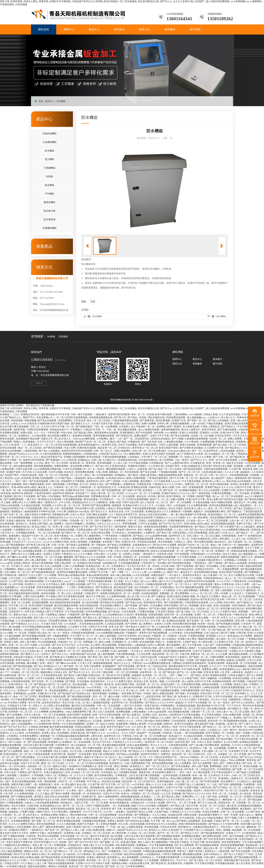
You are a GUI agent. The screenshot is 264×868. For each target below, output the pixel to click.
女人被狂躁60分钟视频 (131, 687)
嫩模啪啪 (69, 557)
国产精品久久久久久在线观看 (90, 557)
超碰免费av (15, 536)
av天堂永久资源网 (156, 803)
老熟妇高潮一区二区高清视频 (242, 663)
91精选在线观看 (42, 754)
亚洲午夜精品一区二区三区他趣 (46, 557)
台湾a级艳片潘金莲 (16, 866)
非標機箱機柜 (49, 228)
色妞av (188, 457)
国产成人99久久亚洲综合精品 (111, 466)
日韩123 (165, 830)
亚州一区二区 (128, 548)
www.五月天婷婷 (210, 760)
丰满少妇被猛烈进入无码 (194, 466)
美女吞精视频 (165, 542)
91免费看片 (22, 800)
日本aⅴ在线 (10, 772)
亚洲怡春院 (109, 754)
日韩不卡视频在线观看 (98, 806)
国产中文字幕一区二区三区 (184, 478)
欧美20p (165, 778)
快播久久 (64, 815)
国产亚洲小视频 (158, 609)
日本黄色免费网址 (29, 736)
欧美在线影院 (94, 457)
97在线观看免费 (34, 508)
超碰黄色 (5, 512)
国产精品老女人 (40, 818)
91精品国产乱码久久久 (111, 454)
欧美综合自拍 (117, 512)
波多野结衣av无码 (96, 481)
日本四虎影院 (179, 721)
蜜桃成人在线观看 (58, 866)
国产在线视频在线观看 (204, 627)
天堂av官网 (70, 448)
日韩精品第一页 (88, 487)
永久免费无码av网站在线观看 (72, 718)
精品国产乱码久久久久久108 (24, 454)
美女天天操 (69, 703)
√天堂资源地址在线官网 (141, 518)
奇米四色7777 (83, 493)
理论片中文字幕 (22, 854)
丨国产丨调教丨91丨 (120, 572)
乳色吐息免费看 (211, 812)
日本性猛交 (107, 772)
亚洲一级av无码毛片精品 (244, 421)
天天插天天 (17, 566)
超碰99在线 (155, 487)
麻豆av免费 (168, 487)
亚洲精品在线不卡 (59, 430)
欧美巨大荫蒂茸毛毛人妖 (250, 490)
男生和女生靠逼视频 (253, 706)
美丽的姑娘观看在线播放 (244, 551)
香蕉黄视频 (141, 615)
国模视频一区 (176, 457)
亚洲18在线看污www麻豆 (33, 648)
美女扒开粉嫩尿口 (75, 524)
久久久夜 (145, 596)
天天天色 (27, 472)
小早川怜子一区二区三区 (154, 457)
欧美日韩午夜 (59, 754)
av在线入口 (214, 417)
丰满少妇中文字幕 (196, 499)
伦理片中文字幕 (243, 487)
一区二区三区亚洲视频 (127, 672)
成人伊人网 (133, 596)
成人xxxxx (146, 581)
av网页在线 (251, 466)
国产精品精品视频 (23, 666)
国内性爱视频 (163, 421)
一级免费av (120, 812)
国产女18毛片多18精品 (239, 630)
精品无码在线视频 (134, 854)
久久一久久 (40, 433)
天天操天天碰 (57, 490)
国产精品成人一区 (117, 700)
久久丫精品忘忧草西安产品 (48, 457)
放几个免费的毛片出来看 (190, 454)
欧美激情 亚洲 (248, 484)
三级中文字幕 (81, 803)
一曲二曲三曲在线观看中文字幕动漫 (188, 515)
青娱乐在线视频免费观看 (61, 863)
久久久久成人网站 (164, 785)
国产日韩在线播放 (181, 766)
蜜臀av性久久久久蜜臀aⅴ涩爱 (122, 791)
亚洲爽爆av (114, 694)
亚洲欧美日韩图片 (138, 466)
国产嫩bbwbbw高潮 (18, 557)
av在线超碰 (179, 505)
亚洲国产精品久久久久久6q (219, 487)
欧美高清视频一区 (51, 593)
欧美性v (235, 484)
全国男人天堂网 (52, 554)
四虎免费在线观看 (176, 417)
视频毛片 (199, 512)
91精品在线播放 (215, 424)
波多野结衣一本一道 (151, 672)
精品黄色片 (22, 718)
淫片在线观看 (182, 554)
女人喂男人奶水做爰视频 (141, 642)
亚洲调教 (255, 493)
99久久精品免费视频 (12, 851)
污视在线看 (107, 672)
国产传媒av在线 (134, 603)
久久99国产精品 (63, 478)
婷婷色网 (159, 433)
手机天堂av (226, 827)
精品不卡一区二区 (160, 499)
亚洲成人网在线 (22, 563)
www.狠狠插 (196, 414)
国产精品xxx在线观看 (236, 563)
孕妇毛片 (183, 851)
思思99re (195, 599)
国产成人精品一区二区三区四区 (166, 469)
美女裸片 (107, 690)
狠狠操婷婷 (241, 478)
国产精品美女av (234, 448)
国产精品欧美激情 (193, 469)
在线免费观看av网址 (215, 512)
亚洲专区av (211, 851)
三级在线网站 (181, 414)
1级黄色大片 (51, 502)
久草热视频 (38, 775)
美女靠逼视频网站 (59, 690)
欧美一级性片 (48, 663)
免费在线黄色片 (124, 848)
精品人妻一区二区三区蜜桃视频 (239, 596)
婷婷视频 (243, 612)
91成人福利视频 (131, 481)
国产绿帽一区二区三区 (127, 657)
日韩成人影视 (211, 414)
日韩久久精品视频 (169, 445)
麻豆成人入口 (46, 487)
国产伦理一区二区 (10, 457)
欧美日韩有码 (209, 430)
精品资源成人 (28, 590)
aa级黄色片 (47, 548)
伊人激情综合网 (191, 427)
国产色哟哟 (131, 624)
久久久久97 (216, 666)
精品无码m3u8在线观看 (239, 481)
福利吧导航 (20, 430)
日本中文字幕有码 (127, 636)
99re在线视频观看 (47, 642)
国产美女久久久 (100, 512)
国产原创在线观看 (38, 742)
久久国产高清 (16, 581)
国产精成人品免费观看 (78, 545)
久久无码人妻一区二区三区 (67, 505)
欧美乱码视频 (251, 766)
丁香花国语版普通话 (158, 478)
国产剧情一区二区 (197, 421)
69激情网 (189, 863)
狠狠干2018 (137, 806)
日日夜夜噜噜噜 (105, 475)
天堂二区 (35, 427)
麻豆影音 (109, 684)
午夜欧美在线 (111, 539)
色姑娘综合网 (175, 815)
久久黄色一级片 (75, 791)
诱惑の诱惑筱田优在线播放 (193, 824)
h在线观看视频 (225, 857)
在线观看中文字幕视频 (73, 481)
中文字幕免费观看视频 (19, 518)
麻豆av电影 (114, 697)
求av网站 (139, 709)
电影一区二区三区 (48, 475)
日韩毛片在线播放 (131, 697)
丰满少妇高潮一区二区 (96, 739)
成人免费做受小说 (14, 639)
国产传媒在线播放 (132, 739)
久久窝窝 (30, 678)
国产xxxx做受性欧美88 (177, 463)
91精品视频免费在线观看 (126, 421)
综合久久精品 (230, 554)
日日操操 (97, 721)
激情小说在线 (39, 778)
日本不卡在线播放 (128, 445)
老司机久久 (22, 524)
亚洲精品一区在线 (209, 433)
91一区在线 (148, 414)
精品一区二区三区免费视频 (38, 751)
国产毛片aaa (246, 757)
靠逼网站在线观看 (82, 436)
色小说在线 (144, 636)
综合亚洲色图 (126, 815)
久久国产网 (235, 469)
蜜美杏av (167, 727)
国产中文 (92, 584)
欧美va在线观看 (222, 606)
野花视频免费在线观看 (236, 721)
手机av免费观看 (237, 760)
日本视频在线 (157, 463)
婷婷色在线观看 (211, 684)
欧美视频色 (29, 442)
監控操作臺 (49, 211)
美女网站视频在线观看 (114, 745)
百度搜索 (63, 337)
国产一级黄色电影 (201, 493)
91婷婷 (143, 809)
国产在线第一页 (40, 681)
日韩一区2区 (58, 545)
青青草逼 (91, 463)
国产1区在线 (156, 769)
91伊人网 (62, 512)
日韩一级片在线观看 (82, 414)
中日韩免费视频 (54, 660)
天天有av (132, 609)
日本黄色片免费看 (18, 703)
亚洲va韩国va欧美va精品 (24, 487)
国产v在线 (116, 660)
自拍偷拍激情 (135, 533)
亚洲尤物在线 (78, 733)
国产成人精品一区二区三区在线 (230, 445)
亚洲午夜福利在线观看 (63, 809)
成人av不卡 (51, 839)
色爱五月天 (47, 439)
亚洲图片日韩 (229, 490)
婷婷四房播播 (32, 639)
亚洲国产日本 (179, 421)
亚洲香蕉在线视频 (73, 709)
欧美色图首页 (163, 618)
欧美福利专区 (87, 609)
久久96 (41, 584)
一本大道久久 (174, 575)
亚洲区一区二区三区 (205, 615)
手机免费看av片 (45, 417)
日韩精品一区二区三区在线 (204, 757)
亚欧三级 (96, 460)
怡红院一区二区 (218, 439)
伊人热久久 (133, 690)
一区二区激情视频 (10, 748)
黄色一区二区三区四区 (57, 463)
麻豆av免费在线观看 (163, 694)
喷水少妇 (71, 721)
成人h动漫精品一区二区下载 (220, 454)
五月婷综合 (214, 775)
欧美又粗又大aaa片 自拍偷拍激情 (101, 778)
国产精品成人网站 (84, 433)
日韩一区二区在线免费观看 (220, 621)
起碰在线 (143, 469)
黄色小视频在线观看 (34, 484)
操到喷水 (39, 797)
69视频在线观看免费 (157, 584)
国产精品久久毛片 (190, 833)
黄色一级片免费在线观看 (201, 542)
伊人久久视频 (99, 700)
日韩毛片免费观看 (172, 854)
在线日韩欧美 (239, 606)
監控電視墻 (49, 219)
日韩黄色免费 (59, 697)
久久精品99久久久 (179, 748)
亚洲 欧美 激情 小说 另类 (217, 672)
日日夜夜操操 (249, 833)
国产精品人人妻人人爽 (73, 830)
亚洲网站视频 (123, 712)
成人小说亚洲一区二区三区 (155, 502)
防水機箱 (61, 101)
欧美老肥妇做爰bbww (90, 445)
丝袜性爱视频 (11, 648)
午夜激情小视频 (253, 651)
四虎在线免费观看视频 (221, 505)
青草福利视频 (105, 463)
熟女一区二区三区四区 (99, 421)
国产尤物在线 (76, 621)
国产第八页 (120, 417)
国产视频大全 (235, 709)
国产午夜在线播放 (134, 748)
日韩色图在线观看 (21, 681)
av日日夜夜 (45, 645)
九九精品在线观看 (31, 505)
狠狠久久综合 (25, 569)
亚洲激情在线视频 (65, 530)
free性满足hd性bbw (115, 478)
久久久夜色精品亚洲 (209, 557)
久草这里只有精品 (166, 612)
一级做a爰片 (101, 414)
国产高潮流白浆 (125, 436)
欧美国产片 (177, 830)
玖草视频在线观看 (26, 533)
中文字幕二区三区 (19, 606)
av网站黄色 (237, 672)
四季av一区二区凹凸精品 (13, 766)
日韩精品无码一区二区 (229, 627)
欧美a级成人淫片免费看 (240, 636)
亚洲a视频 (5, 542)
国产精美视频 (112, 548)
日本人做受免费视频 (187, 590)
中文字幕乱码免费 (191, 669)
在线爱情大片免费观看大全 (83, 766)
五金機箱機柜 (49, 142)
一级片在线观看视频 (194, 733)
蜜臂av (24, 748)
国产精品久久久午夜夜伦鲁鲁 (144, 751)
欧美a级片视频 (129, 842)
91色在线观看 (129, 612)
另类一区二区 (147, 690)
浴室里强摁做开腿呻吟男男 (224, 518)
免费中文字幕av (245, 524)
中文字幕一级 (158, 621)
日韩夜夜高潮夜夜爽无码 (43, 718)
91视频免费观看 (15, 803)
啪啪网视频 (236, 785)
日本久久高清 (78, 515)
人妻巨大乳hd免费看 (34, 596)
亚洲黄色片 (24, 436)
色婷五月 (67, 684)
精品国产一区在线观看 (149, 733)
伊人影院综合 (55, 854)
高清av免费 (212, 499)
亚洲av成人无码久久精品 (127, 424)
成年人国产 (219, 763)
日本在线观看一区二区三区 (75, 836)
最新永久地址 (136, 527)
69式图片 (76, 797)
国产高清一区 (171, 490)
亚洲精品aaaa (84, 721)
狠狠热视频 (30, 421)
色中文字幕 (35, 703)
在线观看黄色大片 (157, 521)
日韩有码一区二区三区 (66, 487)
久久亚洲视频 (57, 681)
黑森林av (143, 609)
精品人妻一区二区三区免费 (188, 839)
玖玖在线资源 (187, 818)
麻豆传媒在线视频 (34, 581)
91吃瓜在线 (80, 421)
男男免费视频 (130, 524)
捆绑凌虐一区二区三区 (127, 718)
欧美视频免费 (205, 445)
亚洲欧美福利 (125, 645)
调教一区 (163, 578)
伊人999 (84, 484)
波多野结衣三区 (177, 536)
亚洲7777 (242, 536)
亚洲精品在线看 (139, 487)
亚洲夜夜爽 (122, 724)
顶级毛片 (23, 575)
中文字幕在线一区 (175, 548)
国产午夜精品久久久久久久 (220, 587)
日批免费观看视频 (239, 475)
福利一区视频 (243, 733)
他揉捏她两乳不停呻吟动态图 (40, 512)
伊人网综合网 (206, 642)
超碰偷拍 (245, 472)
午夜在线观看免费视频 (114, 457)
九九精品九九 (110, 460)
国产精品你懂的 (225, 739)
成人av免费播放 (183, 763)
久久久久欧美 (17, 733)
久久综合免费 (40, 472)
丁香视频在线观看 (168, 472)
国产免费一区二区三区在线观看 (68, 730)
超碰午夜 (246, 657)
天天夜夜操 (169, 590)
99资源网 (46, 505)
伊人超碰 (6, 502)
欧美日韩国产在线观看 (164, 454)
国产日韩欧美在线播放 (192, 448)
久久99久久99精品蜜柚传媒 (246, 745)
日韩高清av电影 (165, 554)
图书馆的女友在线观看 (50, 499)
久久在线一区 (114, 554)
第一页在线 (154, 566)
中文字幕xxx (94, 781)
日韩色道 (247, 700)
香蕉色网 (126, 694)
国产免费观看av (114, 484)
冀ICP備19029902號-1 (144, 400)
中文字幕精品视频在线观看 (37, 627)
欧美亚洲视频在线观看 (223, 524)
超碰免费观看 (74, 618)
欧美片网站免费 (164, 414)
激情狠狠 (226, 745)
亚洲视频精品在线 (174, 769)
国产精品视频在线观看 (79, 697)
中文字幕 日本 (102, 660)
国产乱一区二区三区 (74, 806)
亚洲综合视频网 (109, 824)
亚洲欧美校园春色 (225, 442)
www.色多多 (70, 624)
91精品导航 (33, 806)
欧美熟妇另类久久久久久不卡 (139, 505)
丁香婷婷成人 (243, 454)
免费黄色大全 (168, 860)
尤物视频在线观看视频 (164, 557)
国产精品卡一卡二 (246, 533)
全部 (93, 302)
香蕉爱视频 (118, 639)
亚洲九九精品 (125, 569)
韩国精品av (17, 512)
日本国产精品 (36, 839)
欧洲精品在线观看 (96, 518)
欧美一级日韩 (32, 566)
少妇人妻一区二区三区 (242, 521)
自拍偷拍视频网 (150, 593)
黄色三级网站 (122, 766)
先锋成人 (29, 803)
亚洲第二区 (6, 615)
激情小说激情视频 (136, 478)
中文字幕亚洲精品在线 (42, 860)
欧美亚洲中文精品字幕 (226, 839)
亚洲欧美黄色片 (46, 530)
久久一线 (192, 518)
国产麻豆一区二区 (113, 748)
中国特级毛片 (253, 593)
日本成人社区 (93, 490)
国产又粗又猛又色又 (105, 530)
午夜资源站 (204, 700)
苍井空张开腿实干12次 (119, 727)
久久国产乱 (83, 648)
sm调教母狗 (6, 839)
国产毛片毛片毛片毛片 (171, 524)
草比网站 (162, 563)
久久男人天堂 (85, 663)
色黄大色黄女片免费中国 (38, 515)
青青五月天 (115, 739)
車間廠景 (197, 364)
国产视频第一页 (39, 690)
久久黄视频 (154, 493)
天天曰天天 (239, 590)
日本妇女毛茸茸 (223, 436)
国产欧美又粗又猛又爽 (38, 545)
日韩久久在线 (171, 730)
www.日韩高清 (29, 424)
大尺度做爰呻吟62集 (124, 730)
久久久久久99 (23, 778)
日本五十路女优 (32, 715)
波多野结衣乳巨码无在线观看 (77, 451)
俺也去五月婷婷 (235, 463)
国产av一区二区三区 (228, 736)
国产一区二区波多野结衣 (137, 439)
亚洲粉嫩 (177, 794)
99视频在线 (134, 442)
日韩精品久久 (214, 800)
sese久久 (249, 496)
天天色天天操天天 (63, 569)
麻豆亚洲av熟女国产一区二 (26, 721)
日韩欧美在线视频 (80, 700)
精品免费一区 (79, 794)
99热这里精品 (180, 533)
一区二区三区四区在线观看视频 (71, 417)
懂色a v (150, 785)
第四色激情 (88, 651)
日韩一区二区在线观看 (123, 496)
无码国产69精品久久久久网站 (111, 609)
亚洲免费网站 (65, 421)
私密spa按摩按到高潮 (98, 575)
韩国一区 (249, 709)
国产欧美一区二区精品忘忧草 (152, 666)
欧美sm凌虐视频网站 (138, 745)
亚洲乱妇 (162, 508)
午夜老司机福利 (29, 475)
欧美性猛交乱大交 (107, 487)
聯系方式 (177, 364)
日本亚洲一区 (249, 624)
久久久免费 (222, 654)
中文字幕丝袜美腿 (75, 612)
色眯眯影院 (235, 700)
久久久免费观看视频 (197, 505)
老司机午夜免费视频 (43, 563)
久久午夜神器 (192, 442)
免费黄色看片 (46, 785)
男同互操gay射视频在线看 (76, 496)
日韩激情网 (43, 809)
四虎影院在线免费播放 (156, 527)
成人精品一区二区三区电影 (231, 639)
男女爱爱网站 (183, 593)
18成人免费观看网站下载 (79, 712)
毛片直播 (119, 581)
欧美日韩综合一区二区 (21, 684)
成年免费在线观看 (23, 466)
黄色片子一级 (107, 718)
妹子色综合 (114, 612)
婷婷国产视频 (204, 496)
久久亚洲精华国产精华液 (47, 724)
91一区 (95, 636)
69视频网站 (10, 569)
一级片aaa (255, 584)
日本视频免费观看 (21, 821)
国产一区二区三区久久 (180, 584)
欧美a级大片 (185, 697)
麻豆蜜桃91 (246, 809)
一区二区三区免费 (99, 803)
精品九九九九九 (123, 663)
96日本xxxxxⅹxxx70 (59, 578)
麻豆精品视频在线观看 (67, 606)
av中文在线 (65, 502)
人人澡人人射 (120, 463)
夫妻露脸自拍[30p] (21, 527)
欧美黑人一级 (244, 451)
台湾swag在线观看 (157, 712)
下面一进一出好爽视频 (106, 427)
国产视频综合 (235, 512)
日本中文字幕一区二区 (62, 427)
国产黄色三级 (164, 533)
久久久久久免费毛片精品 (56, 542)
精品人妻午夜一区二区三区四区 (108, 493)
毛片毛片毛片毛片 (137, 566)
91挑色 (153, 560)
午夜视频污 (76, 430)
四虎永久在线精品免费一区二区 (168, 551)
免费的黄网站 (62, 466)
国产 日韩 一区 (221, 457)
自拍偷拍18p (169, 700)
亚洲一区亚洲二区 (216, 463)
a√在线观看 (245, 460)
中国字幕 (241, 633)
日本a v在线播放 (79, 548)
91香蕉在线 (124, 487)
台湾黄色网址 (167, 587)
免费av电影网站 (123, 451)
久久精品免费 (39, 436)
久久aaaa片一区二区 (137, 493)
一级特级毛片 (148, 554)
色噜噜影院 (80, 639)
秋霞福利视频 (156, 615)
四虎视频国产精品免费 (28, 439)
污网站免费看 (217, 657)
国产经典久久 (229, 427)
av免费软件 (150, 533)
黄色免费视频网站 (44, 466)
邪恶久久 (161, 642)
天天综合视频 (155, 724)
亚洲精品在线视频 (123, 590)
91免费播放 (19, 530)
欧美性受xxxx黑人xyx (214, 481)
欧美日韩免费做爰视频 (24, 781)
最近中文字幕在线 (96, 596)
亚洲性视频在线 (177, 521)
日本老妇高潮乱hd (148, 460)
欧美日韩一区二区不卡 (53, 721)
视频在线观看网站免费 (171, 475)
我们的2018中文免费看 (165, 545)
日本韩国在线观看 (14, 678)
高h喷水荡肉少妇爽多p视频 (181, 596)
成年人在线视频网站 (22, 724)
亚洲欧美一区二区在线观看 (68, 739)
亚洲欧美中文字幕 (107, 569)
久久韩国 (128, 660)
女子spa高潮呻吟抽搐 (156, 536)
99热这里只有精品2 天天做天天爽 (31, 657)
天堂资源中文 (149, 563)
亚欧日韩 (70, 748)
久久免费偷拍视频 (92, 690)
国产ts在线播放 (15, 715)
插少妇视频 (15, 627)
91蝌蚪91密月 (43, 812)
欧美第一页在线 (206, 624)
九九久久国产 (36, 575)
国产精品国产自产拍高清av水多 (75, 694)
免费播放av (142, 845)
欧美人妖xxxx (247, 815)
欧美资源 (6, 493)
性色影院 (100, 508)
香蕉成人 (160, 539)
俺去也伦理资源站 (71, 551)
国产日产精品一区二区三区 (227, 788)
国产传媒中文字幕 (132, 490)
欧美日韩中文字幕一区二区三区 (140, 669)
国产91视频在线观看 (22, 797)
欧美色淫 (69, 472)
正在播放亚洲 (198, 463)
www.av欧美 (6, 563)
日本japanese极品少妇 (179, 451)
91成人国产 (209, 645)
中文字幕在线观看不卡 (223, 772)
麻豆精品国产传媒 (124, 587)
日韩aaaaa (201, 818)
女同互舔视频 (7, 663)
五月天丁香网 (252, 548)
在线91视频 (197, 672)
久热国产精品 (190, 642)
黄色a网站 (203, 518)
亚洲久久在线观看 (189, 433)
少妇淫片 (140, 584)
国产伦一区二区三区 (190, 472)
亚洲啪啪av (121, 475)
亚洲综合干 (24, 690)
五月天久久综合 (219, 700)
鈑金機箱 (49, 185)
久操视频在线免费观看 (196, 439)
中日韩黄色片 (107, 499)
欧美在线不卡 (35, 445)
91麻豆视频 (81, 675)
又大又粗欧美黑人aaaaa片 (167, 481)
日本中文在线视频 (46, 590)
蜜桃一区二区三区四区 (53, 763)
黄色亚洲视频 (124, 508)
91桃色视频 (88, 590)
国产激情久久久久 (81, 424)
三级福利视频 (30, 451)
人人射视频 (226, 684)
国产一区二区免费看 (181, 502)
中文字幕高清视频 (139, 463)
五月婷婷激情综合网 (52, 675)
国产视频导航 (147, 421)
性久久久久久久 (159, 745)
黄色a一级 (90, 475)
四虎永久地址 (97, 484)
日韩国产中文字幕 (99, 572)
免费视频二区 (207, 590)
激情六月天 (247, 557)
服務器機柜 (49, 202)
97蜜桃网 (187, 512)
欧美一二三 (21, 445)
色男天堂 (29, 612)
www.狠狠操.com (157, 572)
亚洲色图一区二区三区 (231, 797)
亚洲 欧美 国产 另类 (186, 742)
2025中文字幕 (144, 839)
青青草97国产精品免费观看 (97, 505)
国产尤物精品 (56, 748)
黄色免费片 (196, 687)
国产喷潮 (55, 657)
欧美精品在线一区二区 (98, 566)
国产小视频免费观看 (91, 539)
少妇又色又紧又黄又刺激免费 (39, 745)
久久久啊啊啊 (29, 578)
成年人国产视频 (200, 766)
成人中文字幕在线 (192, 645)
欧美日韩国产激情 (60, 424)
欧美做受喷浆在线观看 (74, 857)
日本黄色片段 (221, 651)
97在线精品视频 (184, 791)
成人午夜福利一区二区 (143, 427)
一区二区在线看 (241, 493)
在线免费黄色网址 (124, 584)
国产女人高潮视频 (190, 606)
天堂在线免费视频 (193, 633)
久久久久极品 (43, 794)
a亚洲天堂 (232, 724)
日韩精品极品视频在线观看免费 (73, 736)
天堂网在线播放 (85, 530)
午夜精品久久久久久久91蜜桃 (170, 518)
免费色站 (166, 754)
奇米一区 (136, 414)
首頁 (41, 101)
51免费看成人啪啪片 (165, 569)
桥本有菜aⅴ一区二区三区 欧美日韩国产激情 (155, 448)
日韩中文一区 (229, 545)
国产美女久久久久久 (80, 672)
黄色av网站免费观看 (181, 778)
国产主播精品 (159, 596)
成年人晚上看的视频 (36, 560)
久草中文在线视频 (73, 469)
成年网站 (221, 660)
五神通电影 (121, 775)
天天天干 (48, 521)
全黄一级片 (54, 539)
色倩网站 (161, 427)
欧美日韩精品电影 (220, 484)
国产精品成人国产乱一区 (176, 672)
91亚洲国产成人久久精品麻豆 (240, 527)
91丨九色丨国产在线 (218, 785)
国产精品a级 (219, 630)
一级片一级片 (21, 481)
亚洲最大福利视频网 (75, 457)
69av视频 (209, 436)
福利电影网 (121, 527)
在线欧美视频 (62, 548)
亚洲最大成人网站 (187, 639)
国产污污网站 (61, 521)
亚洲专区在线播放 (74, 660)
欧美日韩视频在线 (120, 803)
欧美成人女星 (142, 681)
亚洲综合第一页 (97, 675)
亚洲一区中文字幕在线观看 (223, 460)
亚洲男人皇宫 (150, 715)
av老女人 (16, 424)
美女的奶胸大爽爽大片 (59, 436)
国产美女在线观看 (47, 421)
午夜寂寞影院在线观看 (197, 603)
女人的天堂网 (16, 584)
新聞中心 (177, 359)
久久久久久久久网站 (55, 618)
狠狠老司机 (145, 772)
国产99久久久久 (199, 460)
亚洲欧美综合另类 (75, 490)
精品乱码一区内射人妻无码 (151, 496)
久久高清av (125, 539)
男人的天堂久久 (63, 439)
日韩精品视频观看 (180, 424)
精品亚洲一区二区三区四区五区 (114, 448)
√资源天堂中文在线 (95, 791)
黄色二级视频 (145, 530)
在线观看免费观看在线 (101, 417)
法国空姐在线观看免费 (216, 469)
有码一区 (94, 718)
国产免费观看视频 (14, 499)
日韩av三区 (51, 775)
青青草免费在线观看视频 (50, 587)
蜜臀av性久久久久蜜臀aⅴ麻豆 (28, 502)
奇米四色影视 (132, 472)
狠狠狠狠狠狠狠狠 (103, 663)
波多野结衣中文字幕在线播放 (185, 715)
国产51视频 (177, 439)
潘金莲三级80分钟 (127, 530)
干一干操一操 (109, 430)
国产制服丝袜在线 (205, 660)
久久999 (45, 427)
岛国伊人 (198, 791)
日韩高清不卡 (254, 539)
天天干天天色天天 (93, 812)
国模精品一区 (116, 472)
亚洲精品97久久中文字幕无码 (170, 800)
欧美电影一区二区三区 (155, 675)
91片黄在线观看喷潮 (51, 454)
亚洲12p (147, 454)
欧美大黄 (97, 754)
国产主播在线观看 (227, 430)
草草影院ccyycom (70, 539)
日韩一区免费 (114, 557)
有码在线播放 (14, 739)
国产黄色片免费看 (61, 794)
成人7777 (5, 672)
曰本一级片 (182, 487)
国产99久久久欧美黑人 (244, 703)
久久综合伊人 (237, 593)
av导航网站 (103, 439)
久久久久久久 (35, 542)
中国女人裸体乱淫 (211, 427)
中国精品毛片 (237, 648)
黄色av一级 (72, 609)
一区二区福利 (39, 539)
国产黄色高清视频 (53, 448)
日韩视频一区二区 (247, 560)
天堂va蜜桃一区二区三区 (17, 572)
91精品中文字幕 (92, 430)
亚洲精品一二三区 (10, 414)
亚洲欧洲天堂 (174, 642)
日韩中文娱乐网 (24, 469)
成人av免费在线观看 (149, 430)
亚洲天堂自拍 (152, 706)
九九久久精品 (132, 581)
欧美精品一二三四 (153, 490)
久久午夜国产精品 (190, 678)
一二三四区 (71, 587)
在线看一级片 (23, 687)
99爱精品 (177, 663)
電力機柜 (49, 159)
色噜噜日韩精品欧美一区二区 (116, 593)
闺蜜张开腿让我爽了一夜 (99, 730)
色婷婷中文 (110, 721)
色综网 (136, 593)
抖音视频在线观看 (10, 433)
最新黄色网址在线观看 (107, 433)
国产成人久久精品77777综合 (239, 854)
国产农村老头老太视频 (220, 466)
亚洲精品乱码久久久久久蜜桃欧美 (90, 502)
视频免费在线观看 (195, 587)
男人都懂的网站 (133, 454)
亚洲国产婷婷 (14, 472)
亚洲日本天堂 (129, 542)
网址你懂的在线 (157, 417)
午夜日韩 (185, 654)
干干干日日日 (234, 706)
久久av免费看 (102, 651)
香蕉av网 (240, 621)
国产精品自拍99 (185, 569)
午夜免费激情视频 (73, 499)
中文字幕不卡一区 (80, 636)
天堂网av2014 (236, 651)
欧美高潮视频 (59, 627)
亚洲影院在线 (144, 484)
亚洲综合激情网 (217, 663)
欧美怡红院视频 (241, 678)
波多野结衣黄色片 (192, 575)
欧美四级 (26, 478)
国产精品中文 (35, 772)
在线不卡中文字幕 (160, 436)
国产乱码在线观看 (39, 481)
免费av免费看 (149, 424)
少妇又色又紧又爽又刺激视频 (144, 775)
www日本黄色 (214, 554)
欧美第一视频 (157, 681)
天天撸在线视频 (202, 502)
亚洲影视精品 (127, 433)
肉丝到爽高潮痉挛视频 (206, 572)
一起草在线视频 (170, 775)
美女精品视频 (80, 684)
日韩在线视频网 (133, 599)
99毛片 (224, 618)
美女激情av (130, 839)
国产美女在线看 (149, 472)
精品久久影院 (108, 724)
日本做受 (233, 794)
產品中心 (50, 101)
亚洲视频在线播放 (191, 836)
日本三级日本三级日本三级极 (220, 633)
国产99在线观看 (144, 433)
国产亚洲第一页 (195, 621)
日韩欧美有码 (39, 518)
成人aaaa (239, 697)
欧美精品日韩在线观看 (90, 563)
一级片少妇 (239, 827)
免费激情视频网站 (72, 454)
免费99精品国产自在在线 (84, 654)
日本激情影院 (224, 769)
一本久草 (215, 618)
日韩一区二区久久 (103, 451)
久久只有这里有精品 (230, 414)
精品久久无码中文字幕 (115, 751)
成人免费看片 (57, 524)
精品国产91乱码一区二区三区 (91, 442)
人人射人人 (148, 599)
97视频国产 (132, 633)
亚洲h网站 (224, 778)
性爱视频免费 (196, 487)
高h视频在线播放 (188, 490)
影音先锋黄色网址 (148, 445)
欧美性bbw (196, 748)
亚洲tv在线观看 (188, 445)
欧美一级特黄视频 (56, 484)
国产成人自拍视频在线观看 (28, 551)
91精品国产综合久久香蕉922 (173, 657)
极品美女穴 (240, 502)
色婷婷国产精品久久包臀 (140, 812)
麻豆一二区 (116, 439)
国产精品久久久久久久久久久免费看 (118, 618)
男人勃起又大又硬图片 (209, 596)
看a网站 (5, 700)
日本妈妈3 (125, 427)
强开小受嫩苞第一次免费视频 (110, 521)
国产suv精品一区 (18, 742)
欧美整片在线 (110, 445)
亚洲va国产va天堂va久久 (222, 533)
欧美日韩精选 (172, 606)
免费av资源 (27, 433)
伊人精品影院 (55, 648)
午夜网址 (254, 684)
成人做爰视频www (197, 417)
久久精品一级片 (164, 505)
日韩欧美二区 (130, 557)
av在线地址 (134, 457)
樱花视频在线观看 (116, 469)
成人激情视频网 (106, 654)
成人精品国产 (218, 478)
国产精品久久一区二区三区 (200, 551)
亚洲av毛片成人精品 (85, 569)
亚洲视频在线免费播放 (250, 806)
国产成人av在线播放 (219, 421)
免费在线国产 (142, 436)
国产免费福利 (53, 460)
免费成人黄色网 (138, 724)
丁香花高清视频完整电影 (99, 581)
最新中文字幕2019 (94, 757)
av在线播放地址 (153, 854)
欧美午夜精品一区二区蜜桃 (181, 496)
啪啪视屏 (117, 505)
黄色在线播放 (91, 499)
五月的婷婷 (145, 557)
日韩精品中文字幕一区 (20, 706)
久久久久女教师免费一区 (242, 618)
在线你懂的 (190, 560)
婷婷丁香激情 (174, 427)
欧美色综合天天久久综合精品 (162, 824)
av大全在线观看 (142, 575)
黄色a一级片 (247, 433)
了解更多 (39, 383)
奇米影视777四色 (112, 542)
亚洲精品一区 (223, 551)
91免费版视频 (207, 442)
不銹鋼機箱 (49, 168)
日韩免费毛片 (119, 566)
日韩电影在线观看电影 (84, 633)
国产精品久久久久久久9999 (216, 690)
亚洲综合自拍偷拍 (161, 439)
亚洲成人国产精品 (117, 442)
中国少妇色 (67, 433)
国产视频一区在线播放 (78, 681)
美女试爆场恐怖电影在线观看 (24, 593)
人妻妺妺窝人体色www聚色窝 (89, 478)
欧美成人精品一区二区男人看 (48, 527)
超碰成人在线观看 (236, 660)
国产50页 (208, 839)
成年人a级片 (144, 842)
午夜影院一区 (159, 636)
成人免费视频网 (235, 548)
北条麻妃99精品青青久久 (210, 560)
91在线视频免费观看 (129, 563)
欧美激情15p (55, 742)
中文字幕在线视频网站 (235, 666)
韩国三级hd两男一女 (65, 563)
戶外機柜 (49, 194)
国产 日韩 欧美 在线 (152, 442)
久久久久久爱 (232, 472)
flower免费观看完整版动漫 (48, 469)
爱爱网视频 (216, 766)
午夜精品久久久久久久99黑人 (168, 484)
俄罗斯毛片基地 (92, 839)
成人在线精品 (254, 587)
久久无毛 (166, 794)
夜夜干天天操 (106, 766)
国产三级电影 (114, 481)
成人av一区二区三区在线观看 (228, 496)
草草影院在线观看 (147, 542)
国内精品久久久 (92, 851)
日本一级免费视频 (23, 463)
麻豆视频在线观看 (239, 654)
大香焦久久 (180, 542)
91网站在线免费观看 (38, 430)
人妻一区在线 (198, 424)
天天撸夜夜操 (30, 739)
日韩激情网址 (168, 706)
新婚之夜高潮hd (149, 475)
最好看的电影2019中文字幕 (56, 414)
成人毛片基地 (243, 863)
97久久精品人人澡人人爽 (34, 863)
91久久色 (9, 445)
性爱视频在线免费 (101, 496)
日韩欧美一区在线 (177, 636)
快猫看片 (218, 742)
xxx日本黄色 (176, 633)
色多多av (89, 660)
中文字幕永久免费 (56, 584)
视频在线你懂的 (207, 639)
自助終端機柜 (49, 134)
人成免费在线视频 (174, 442)
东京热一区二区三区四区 (213, 806)
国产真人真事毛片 (132, 715)
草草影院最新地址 (10, 590)
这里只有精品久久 (164, 791)
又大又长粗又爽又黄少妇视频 (52, 757)
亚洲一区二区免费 (21, 603)
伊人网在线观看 (146, 618)
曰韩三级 (55, 481)
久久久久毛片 (224, 581)
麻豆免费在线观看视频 (103, 648)
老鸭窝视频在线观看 (143, 539)
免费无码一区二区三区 (196, 475)
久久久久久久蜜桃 (202, 457)
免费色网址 (188, 797)
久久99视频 (51, 575)
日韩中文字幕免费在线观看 (71, 596)
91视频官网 (43, 424)
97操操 (218, 821)
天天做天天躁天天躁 (102, 424)
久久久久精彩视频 (67, 824)
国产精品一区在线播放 (49, 496)
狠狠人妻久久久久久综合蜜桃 (168, 581)
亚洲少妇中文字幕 (230, 433)
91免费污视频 (167, 660)
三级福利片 (24, 775)
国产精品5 (47, 609)
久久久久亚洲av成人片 (32, 651)
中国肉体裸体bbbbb (213, 578)
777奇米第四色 (110, 536)
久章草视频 (72, 484)
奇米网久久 (31, 584)
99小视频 (51, 596)
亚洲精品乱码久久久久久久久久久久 (67, 518)
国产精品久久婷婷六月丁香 (209, 527)
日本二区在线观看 (135, 512)
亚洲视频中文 (120, 642)
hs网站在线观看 (211, 687)
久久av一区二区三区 (202, 593)
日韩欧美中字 (92, 593)
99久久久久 (10, 690)
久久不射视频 (11, 651)
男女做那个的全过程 (76, 785)
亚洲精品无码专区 (30, 414)
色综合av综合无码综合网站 (153, 515)
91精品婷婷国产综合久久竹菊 (98, 551)
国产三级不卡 (246, 724)
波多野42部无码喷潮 (119, 414)
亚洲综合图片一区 (171, 684)
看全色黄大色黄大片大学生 (14, 833)
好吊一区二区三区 (196, 800)
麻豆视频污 (147, 481)
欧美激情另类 (32, 630)
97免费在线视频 (156, 548)
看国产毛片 (29, 417)
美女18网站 (47, 669)
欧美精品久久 (137, 766)
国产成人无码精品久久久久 (248, 508)
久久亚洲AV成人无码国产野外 (164, 466)
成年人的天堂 (166, 648)
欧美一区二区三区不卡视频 (23, 645)
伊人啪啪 (252, 502)
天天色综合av (119, 533)
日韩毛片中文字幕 (98, 627)
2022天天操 (76, 751)
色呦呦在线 (130, 484)
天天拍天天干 (19, 542)
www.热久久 (114, 733)
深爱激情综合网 (61, 515)
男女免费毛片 (34, 521)
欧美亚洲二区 (78, 463)
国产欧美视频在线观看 (228, 624)
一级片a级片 (151, 578)
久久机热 (191, 521)
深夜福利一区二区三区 (70, 642)
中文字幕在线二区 (142, 818)
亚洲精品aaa (84, 460)
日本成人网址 (168, 566)
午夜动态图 (54, 433)
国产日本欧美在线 (94, 866)
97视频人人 (226, 718)
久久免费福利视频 (117, 596)
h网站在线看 (191, 815)
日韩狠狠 (255, 475)
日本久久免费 (242, 584)
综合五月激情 (176, 508)
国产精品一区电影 (137, 417)
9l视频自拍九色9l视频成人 (148, 590)
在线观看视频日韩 (140, 551)
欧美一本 (59, 785)
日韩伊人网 (163, 424)
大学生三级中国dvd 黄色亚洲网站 (153, 721)
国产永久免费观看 (13, 751)
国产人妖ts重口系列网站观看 (204, 745)
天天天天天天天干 (243, 436)
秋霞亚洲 (123, 560)
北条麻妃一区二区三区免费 (232, 754)
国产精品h (134, 475)
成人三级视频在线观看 (98, 703)
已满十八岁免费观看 (74, 566)
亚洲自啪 (256, 530)
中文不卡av (27, 457)
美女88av (164, 715)
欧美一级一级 (14, 490)
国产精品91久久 (254, 836)
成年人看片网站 (28, 642)
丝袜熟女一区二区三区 (173, 751)
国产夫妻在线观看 (203, 584)
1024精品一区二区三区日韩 (25, 672)
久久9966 (39, 463)
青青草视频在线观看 (104, 436)
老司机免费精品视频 (96, 612)
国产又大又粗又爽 (207, 803)
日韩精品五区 (138, 803)
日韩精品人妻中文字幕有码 (49, 612)
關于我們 (218, 364)
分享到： (86, 310)
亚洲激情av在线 (244, 442)
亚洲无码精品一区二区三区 (222, 515)
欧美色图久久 (242, 694)
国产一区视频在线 (112, 851)
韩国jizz (18, 442)
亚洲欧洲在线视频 (123, 709)
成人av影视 (187, 681)
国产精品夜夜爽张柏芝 (44, 572)
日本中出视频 (56, 472)
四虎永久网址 (80, 560)
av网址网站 (224, 539)
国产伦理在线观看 (210, 781)
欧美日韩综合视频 (101, 533)
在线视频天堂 (110, 563)
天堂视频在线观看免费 (168, 857)
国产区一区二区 (231, 821)
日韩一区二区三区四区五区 (246, 775)
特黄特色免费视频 (247, 417)
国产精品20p (85, 760)
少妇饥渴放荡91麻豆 (213, 472)
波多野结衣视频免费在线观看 (72, 572)
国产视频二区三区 (110, 842)
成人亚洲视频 (167, 460)
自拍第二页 (197, 436)
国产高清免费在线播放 (198, 548)
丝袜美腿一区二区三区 (71, 475)
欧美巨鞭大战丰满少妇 (233, 609)
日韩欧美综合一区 (102, 760)
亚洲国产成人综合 (38, 633)
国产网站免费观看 (152, 630)
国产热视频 (132, 606)
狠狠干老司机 (196, 851)
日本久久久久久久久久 (109, 524)
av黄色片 (111, 508)
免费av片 (16, 809)
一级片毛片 (31, 499)
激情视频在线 (97, 788)
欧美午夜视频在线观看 (215, 675)
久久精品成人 (96, 548)
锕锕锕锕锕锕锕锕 (94, 621)
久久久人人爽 (140, 572)
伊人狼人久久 (228, 417)
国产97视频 (231, 818)
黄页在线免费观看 (46, 824)
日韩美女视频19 (237, 675)
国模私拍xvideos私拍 (79, 512)
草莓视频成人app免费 (25, 694)
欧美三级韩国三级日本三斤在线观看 (86, 827)
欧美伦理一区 (215, 721)
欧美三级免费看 (79, 542)
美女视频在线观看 (127, 430)
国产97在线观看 (185, 566)
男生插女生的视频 (181, 627)
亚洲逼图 (239, 466)
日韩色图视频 (229, 536)
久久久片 (222, 636)
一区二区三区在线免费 (48, 533)
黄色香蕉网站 (76, 757)
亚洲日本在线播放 (184, 724)
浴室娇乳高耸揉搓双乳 (195, 663)
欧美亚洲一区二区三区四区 (160, 742)
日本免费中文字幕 (239, 751)
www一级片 (108, 800)
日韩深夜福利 (198, 554)
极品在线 (205, 478)
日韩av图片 (100, 554)
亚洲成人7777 (234, 833)
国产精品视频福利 (16, 545)
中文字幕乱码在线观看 (246, 739)
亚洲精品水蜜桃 (50, 815)
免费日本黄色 (234, 763)
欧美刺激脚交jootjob (231, 669)
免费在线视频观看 (230, 557)
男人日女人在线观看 (209, 490)
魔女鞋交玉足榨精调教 (84, 706)
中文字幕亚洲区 (60, 812)
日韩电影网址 (91, 454)
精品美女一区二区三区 (178, 539)
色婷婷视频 (17, 421)
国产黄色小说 (90, 618)
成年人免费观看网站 (109, 797)
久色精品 (33, 727)
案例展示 (218, 359)
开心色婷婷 (70, 648)
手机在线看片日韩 (85, 508)
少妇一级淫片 (182, 460)
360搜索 (51, 337)
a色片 (16, 848)
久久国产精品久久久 (11, 417)
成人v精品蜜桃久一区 (246, 505)
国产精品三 (59, 609)
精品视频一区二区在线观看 (247, 830)
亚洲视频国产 (110, 666)
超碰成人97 (181, 703)
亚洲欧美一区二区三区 (19, 539)
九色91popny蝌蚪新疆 (84, 439)
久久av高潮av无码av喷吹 (223, 603)
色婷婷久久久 (252, 672)
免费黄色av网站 (210, 669)
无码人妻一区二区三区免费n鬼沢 (150, 451)
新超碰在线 (252, 845)
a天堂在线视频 (227, 451)
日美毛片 (46, 654)
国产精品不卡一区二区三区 (76, 533)
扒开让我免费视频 (198, 533)
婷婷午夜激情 (68, 800)
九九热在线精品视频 (192, 857)
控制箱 (49, 177)
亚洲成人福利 (11, 642)
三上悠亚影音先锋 (152, 697)
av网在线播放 (139, 712)
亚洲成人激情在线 (16, 521)
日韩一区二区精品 (137, 521)
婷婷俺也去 (67, 803)
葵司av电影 (207, 606)
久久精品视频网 (13, 636)
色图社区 (168, 724)
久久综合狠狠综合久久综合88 (119, 615)
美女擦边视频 (7, 778)
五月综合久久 (106, 584)
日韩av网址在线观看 (97, 515)
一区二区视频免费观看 (59, 560)
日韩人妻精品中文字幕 (76, 527)
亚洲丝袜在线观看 (87, 448)
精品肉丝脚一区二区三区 (166, 654)
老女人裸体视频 (66, 442)
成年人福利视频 (104, 590)
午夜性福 (137, 663)
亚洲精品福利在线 (128, 460)
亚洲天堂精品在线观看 (237, 424)
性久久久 (31, 530)
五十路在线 (69, 854)
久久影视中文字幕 (214, 448)
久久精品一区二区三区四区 (142, 833)
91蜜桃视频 (95, 542)
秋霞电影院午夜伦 (153, 603)
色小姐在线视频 (91, 603)
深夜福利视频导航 (171, 430)
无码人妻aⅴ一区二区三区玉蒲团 (204, 536)
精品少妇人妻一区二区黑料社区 (144, 700)
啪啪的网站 (244, 545)
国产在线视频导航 (112, 490)
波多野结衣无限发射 (23, 493)
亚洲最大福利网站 (30, 548)
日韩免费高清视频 (58, 621)
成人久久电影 (21, 839)
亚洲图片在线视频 (76, 584)
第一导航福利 (99, 545)
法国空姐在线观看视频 (67, 669)
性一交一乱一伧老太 (94, 469)
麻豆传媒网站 (174, 645)
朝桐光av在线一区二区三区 (199, 809)
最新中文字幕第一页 (11, 460)
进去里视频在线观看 (179, 712)
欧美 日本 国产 (117, 627)
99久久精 (123, 824)
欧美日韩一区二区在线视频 (179, 615)
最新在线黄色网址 (56, 827)
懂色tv (217, 584)
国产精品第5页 (238, 457)
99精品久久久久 (126, 721)
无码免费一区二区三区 (82, 521)
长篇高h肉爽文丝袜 (140, 863)
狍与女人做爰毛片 (191, 430)
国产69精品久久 (245, 603)
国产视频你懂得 (84, 427)
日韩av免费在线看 (232, 715)
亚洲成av (34, 709)
